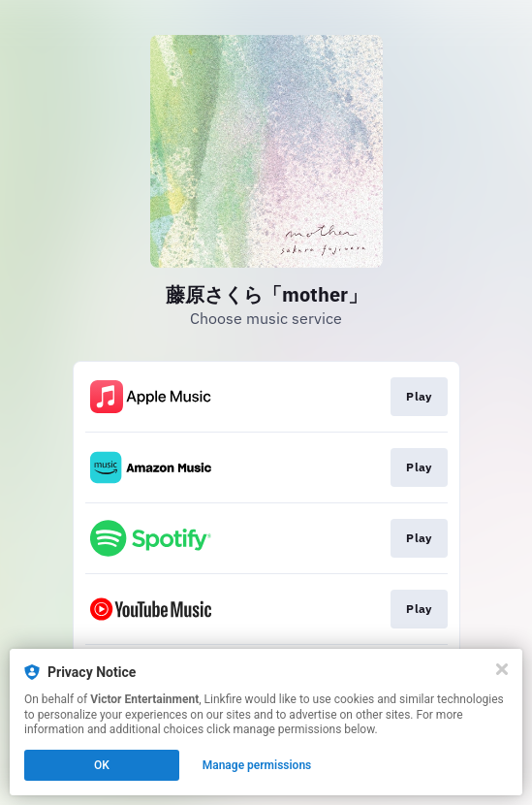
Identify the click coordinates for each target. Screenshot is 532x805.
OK (102, 765)
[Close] (502, 669)
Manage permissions (257, 765)
